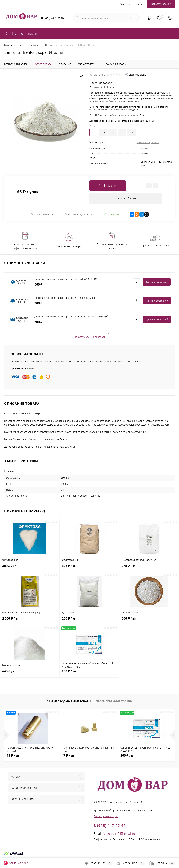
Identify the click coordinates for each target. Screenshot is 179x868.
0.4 (103, 132)
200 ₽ (149, 620)
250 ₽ (89, 620)
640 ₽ (30, 673)
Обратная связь (17, 863)
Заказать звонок (161, 4)
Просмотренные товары (114, 701)
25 (131, 132)
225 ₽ (149, 568)
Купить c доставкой (157, 282)
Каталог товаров (21, 34)
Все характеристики (148, 142)
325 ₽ (89, 568)
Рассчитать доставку (78, 214)
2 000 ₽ (30, 620)
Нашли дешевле (42, 214)
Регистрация (135, 4)
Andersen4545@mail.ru (119, 834)
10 (122, 132)
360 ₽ (30, 568)
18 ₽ (13, 755)
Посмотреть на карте (106, 816)
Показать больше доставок (90, 337)
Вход (122, 4)
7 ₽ (69, 755)
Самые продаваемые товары (69, 701)
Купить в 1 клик (126, 198)
